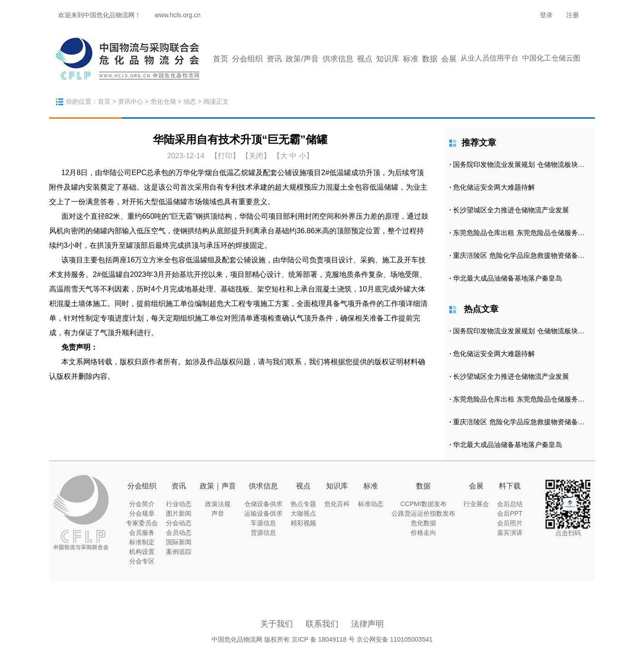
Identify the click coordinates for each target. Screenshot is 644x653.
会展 (449, 59)
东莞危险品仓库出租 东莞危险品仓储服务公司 (522, 233)
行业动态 (179, 504)
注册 (573, 15)
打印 (225, 156)
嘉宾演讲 (510, 532)
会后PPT (510, 513)
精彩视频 (303, 523)
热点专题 (303, 504)
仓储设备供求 (263, 504)
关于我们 (277, 624)
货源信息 (263, 532)
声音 (218, 513)
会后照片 (510, 523)
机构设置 (142, 552)
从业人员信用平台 (489, 58)
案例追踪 (179, 552)
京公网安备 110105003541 (395, 639)
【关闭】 (256, 156)
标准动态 (371, 504)
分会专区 (142, 561)
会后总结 (510, 504)
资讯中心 (131, 101)
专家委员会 (142, 523)
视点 (365, 59)
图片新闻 (179, 513)
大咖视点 (303, 513)
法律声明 (367, 624)
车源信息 (263, 523)
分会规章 (142, 513)
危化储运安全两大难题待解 (494, 187)
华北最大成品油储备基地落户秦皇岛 (508, 278)
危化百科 (337, 504)
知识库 (388, 59)
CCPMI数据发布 (423, 504)
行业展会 (476, 504)
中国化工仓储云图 (551, 58)
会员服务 (142, 532)
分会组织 (247, 59)
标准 (411, 59)
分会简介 (142, 504)
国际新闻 (179, 542)
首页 (221, 59)
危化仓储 (163, 101)
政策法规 (218, 504)
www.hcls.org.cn (178, 15)
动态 (190, 101)
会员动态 (179, 532)
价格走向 (423, 532)
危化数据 (423, 523)
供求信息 (338, 59)
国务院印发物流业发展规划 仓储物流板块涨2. (522, 164)
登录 (546, 15)
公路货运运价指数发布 (423, 513)
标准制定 (142, 542)
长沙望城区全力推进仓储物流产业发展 (511, 210)
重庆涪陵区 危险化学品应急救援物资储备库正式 (526, 255)
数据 (430, 59)
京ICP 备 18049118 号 (323, 639)
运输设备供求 (263, 513)
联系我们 (322, 624)
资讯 (274, 59)
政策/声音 (302, 59)
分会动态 (179, 523)
